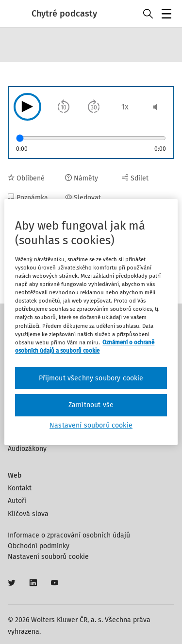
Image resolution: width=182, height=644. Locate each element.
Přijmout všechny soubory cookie (91, 378)
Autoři (17, 501)
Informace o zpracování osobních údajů (69, 535)
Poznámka (28, 198)
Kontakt (20, 488)
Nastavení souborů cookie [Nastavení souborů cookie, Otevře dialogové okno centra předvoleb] (91, 425)
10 (64, 107)
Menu (168, 15)
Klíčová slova (28, 514)
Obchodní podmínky (39, 546)
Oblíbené (26, 178)
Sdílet (135, 178)
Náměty (82, 178)
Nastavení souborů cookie (48, 557)
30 (94, 107)
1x (125, 107)
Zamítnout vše (91, 405)
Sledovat (83, 198)
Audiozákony (27, 449)
